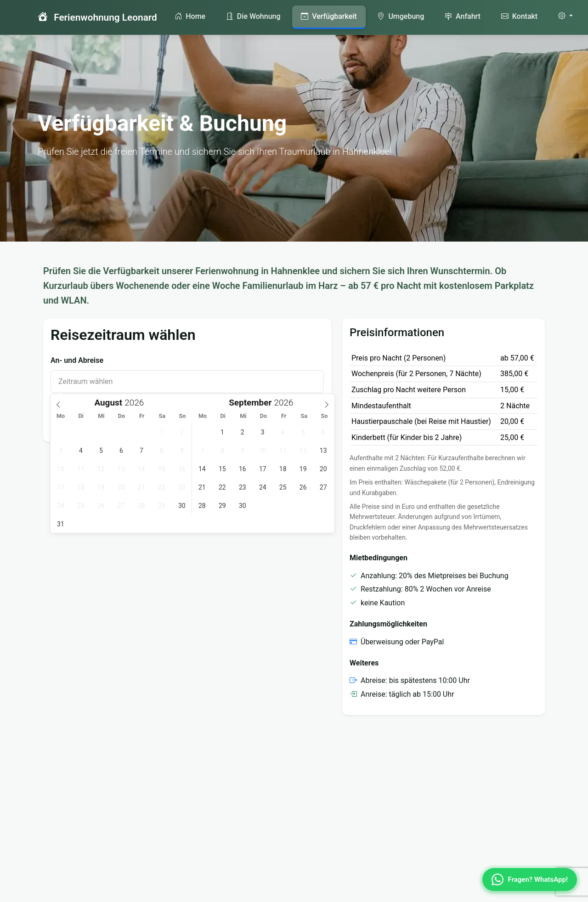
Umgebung (401, 16)
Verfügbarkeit (329, 16)
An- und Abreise (77, 360)
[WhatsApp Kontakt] (530, 879)
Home (190, 16)
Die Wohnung (253, 16)
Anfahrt (463, 16)
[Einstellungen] (565, 16)
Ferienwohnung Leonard (97, 17)
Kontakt (519, 16)
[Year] (137, 403)
